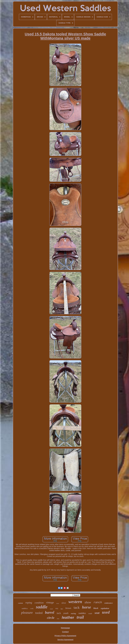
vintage (50, 602)
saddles (82, 613)
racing (73, 613)
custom (20, 603)
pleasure (27, 613)
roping (29, 603)
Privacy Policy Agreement (65, 636)
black (96, 608)
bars (62, 609)
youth (66, 613)
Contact (65, 632)
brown (68, 608)
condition (39, 603)
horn (58, 603)
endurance (109, 603)
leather (68, 617)
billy (57, 609)
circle (51, 618)
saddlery (25, 608)
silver (64, 603)
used (106, 612)
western (75, 602)
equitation (105, 608)
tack (77, 607)
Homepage (65, 628)
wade (90, 614)
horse (86, 607)
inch (59, 613)
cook (32, 608)
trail (80, 617)
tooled (39, 613)
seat (97, 613)
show (88, 602)
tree (58, 619)
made (51, 609)
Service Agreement (65, 640)
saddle (42, 607)
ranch (98, 603)
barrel (50, 612)
